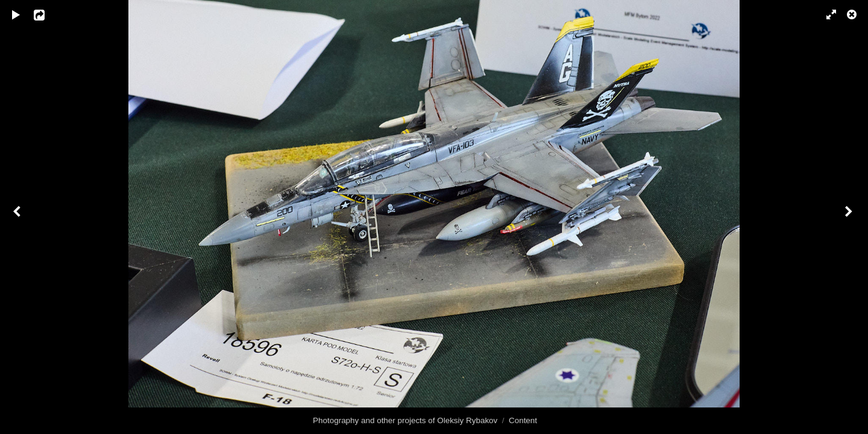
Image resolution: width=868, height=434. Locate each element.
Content (523, 420)
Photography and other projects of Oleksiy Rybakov (405, 420)
